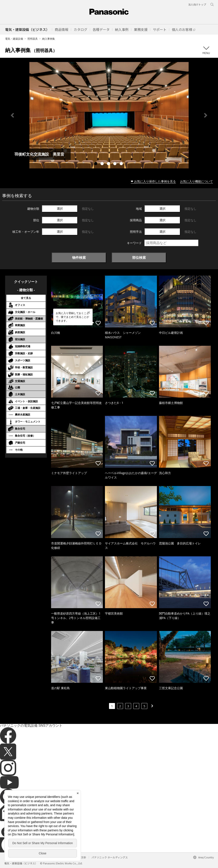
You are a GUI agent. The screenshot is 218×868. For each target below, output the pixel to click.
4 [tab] (115, 164)
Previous (12, 115)
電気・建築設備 (14, 39)
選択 (60, 209)
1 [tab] (96, 164)
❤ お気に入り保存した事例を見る (153, 181)
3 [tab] (109, 164)
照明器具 (33, 39)
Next (206, 115)
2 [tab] (103, 164)
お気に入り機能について (196, 181)
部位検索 (139, 258)
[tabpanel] (109, 115)
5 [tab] (122, 164)
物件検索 (79, 258)
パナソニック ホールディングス (110, 857)
